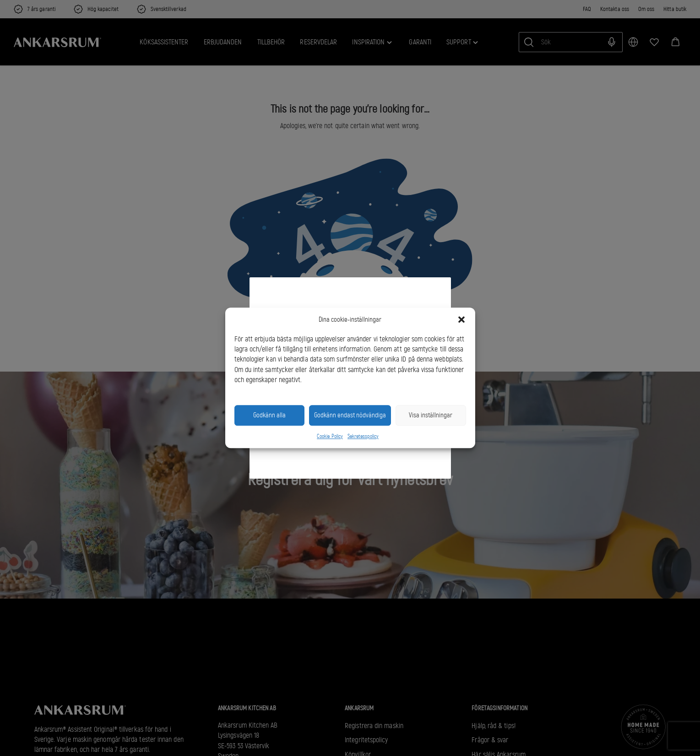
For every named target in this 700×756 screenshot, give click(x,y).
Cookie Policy (330, 436)
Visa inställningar (431, 416)
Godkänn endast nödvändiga (350, 416)
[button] (461, 320)
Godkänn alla (269, 416)
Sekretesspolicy (363, 436)
